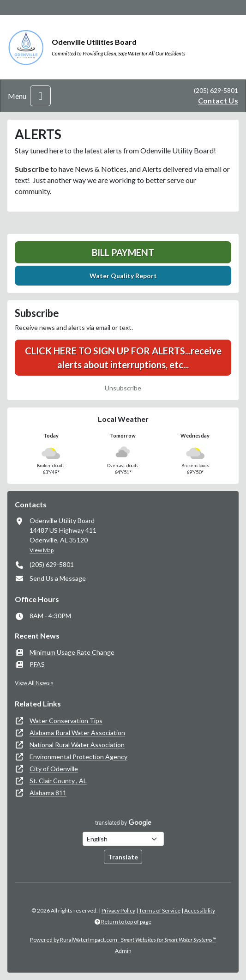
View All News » (34, 683)
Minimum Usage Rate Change (72, 652)
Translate (123, 857)
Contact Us (218, 100)
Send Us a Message (58, 578)
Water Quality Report (123, 276)
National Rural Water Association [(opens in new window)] (77, 745)
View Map (42, 550)
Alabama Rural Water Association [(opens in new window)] (77, 733)
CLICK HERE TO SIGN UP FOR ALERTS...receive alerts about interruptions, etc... (123, 358)
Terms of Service (160, 910)
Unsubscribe (123, 388)
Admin (123, 951)
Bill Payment (123, 252)
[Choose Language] (123, 839)
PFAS (37, 664)
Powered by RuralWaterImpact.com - (123, 940)
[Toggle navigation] (40, 96)
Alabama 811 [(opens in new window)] (48, 793)
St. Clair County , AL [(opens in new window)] (58, 781)
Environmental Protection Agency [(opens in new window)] (78, 757)
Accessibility (200, 910)
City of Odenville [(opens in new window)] (54, 769)
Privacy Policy (118, 910)
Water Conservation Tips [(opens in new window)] (66, 721)
